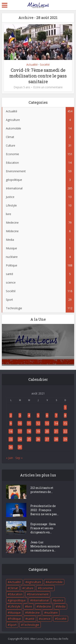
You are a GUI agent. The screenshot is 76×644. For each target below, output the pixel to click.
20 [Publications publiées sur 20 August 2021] (47, 431)
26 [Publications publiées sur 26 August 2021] (38, 439)
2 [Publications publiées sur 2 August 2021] (11, 415)
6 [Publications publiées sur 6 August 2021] (47, 415)
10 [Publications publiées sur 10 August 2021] (20, 423)
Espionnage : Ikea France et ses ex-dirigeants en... (43, 528)
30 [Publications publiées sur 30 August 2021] (11, 447)
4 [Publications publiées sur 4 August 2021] (29, 415)
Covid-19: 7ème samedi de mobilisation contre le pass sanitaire (38, 76)
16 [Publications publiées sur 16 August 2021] (11, 431)
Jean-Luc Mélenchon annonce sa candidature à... (45, 546)
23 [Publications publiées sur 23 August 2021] (11, 439)
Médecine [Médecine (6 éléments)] (33, 613)
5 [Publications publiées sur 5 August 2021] (38, 415)
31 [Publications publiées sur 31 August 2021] (20, 447)
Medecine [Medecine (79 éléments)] (45, 606)
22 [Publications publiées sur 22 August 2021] (65, 431)
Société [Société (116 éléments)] (62, 619)
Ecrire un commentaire (48, 87)
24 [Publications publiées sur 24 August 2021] (20, 439)
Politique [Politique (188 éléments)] (15, 619)
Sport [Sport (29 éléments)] (13, 625)
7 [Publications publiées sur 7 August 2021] (56, 415)
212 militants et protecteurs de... (42, 490)
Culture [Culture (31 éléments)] (29, 588)
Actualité (32, 65)
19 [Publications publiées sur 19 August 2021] (38, 431)
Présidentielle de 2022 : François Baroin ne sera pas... (44, 510)
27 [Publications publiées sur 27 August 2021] (47, 439)
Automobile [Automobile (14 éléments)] (55, 582)
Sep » (19, 458)
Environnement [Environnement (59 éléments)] (39, 594)
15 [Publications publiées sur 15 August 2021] (65, 423)
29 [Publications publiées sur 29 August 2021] (65, 439)
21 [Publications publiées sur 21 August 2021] (56, 431)
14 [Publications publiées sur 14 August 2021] (56, 423)
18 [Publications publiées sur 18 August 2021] (29, 431)
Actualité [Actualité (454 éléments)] (15, 582)
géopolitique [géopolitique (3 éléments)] (18, 600)
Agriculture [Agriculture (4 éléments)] (34, 582)
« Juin (10, 458)
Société (45, 65)
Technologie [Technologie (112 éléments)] (31, 625)
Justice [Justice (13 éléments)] (59, 600)
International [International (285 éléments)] (40, 600)
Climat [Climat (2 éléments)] (14, 588)
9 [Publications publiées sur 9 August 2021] (11, 423)
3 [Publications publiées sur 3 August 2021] (20, 415)
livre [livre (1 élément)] (29, 606)
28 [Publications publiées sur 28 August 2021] (56, 439)
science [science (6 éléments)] (46, 619)
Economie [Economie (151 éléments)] (46, 588)
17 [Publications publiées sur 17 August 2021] (20, 431)
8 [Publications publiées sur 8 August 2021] (65, 415)
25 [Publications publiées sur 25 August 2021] (29, 439)
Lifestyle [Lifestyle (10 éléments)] (15, 606)
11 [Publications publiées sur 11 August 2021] (29, 423)
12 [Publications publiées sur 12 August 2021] (38, 423)
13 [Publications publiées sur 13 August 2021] (47, 423)
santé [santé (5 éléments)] (31, 619)
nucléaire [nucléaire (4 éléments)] (52, 613)
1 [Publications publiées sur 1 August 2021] (65, 407)
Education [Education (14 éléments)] (16, 594)
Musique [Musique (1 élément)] (15, 613)
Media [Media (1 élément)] (61, 606)
